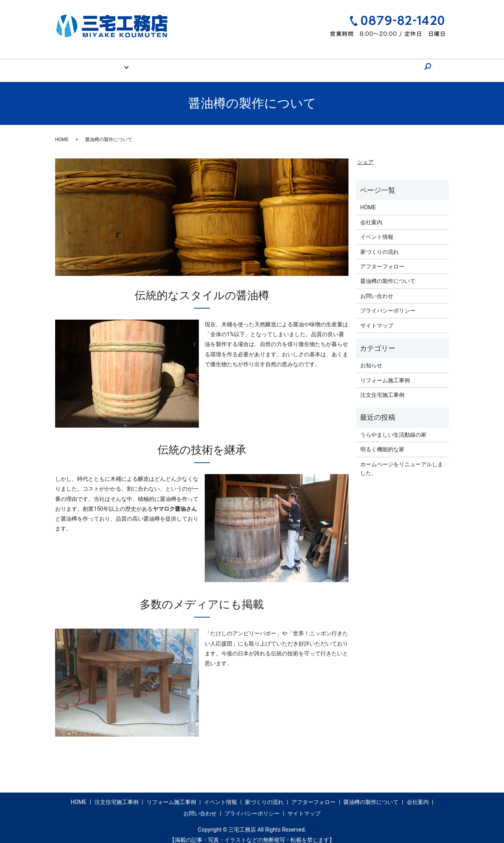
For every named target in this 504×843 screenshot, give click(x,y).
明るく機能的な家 (382, 442)
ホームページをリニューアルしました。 (402, 461)
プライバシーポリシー (388, 303)
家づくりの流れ (204, 62)
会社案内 (353, 62)
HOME (96, 62)
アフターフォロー (252, 62)
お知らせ (371, 358)
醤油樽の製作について (308, 62)
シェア (365, 154)
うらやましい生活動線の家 (393, 427)
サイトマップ (377, 318)
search (417, 63)
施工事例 (122, 62)
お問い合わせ (387, 62)
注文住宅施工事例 (382, 387)
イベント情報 (161, 62)
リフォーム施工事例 (385, 373)
